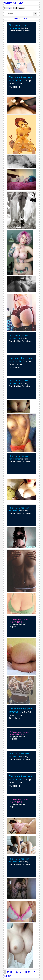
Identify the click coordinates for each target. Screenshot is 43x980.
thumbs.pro (14, 3)
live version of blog (21, 19)
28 (35, 972)
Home (8, 8)
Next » (8, 976)
